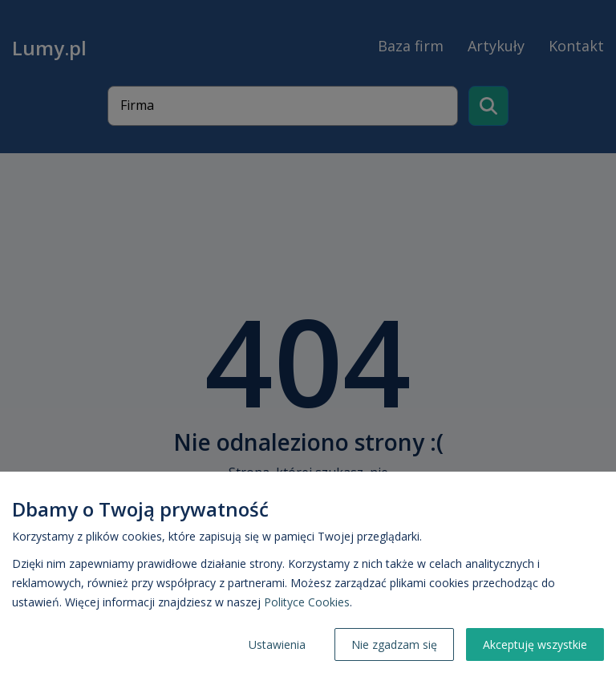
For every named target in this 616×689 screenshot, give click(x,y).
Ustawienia (277, 644)
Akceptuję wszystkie (535, 644)
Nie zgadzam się (394, 644)
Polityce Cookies (307, 602)
